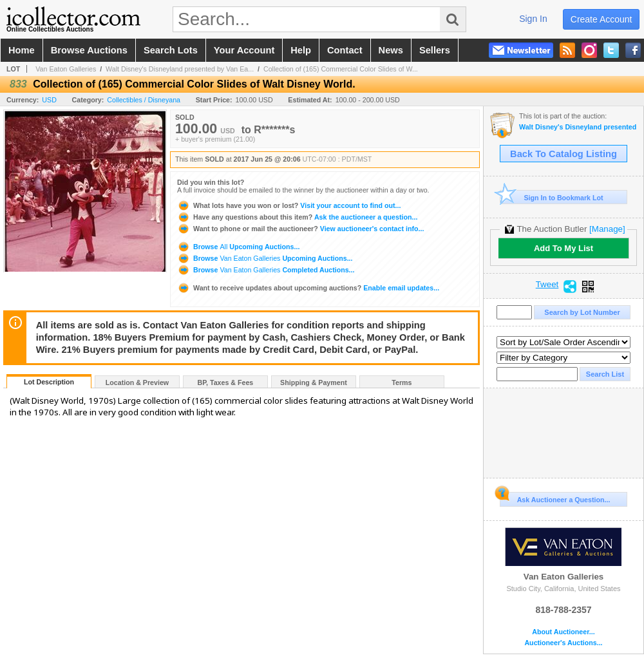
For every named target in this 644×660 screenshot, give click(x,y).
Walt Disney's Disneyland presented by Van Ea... (180, 69)
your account (244, 50)
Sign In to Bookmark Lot (552, 197)
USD (49, 100)
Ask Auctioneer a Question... (555, 498)
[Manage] (607, 229)
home (22, 50)
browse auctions (89, 50)
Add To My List (563, 248)
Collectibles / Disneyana (144, 100)
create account (601, 19)
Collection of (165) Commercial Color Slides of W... (341, 69)
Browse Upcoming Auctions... (238, 247)
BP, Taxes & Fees (226, 382)
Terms (402, 382)
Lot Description (49, 382)
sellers (435, 50)
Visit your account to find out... (289, 205)
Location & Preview (137, 382)
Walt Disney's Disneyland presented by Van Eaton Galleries (578, 127)
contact (345, 50)
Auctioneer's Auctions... (563, 643)
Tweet (547, 285)
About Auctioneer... (563, 632)
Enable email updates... (308, 288)
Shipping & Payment (314, 382)
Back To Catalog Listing (563, 154)
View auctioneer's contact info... (300, 229)
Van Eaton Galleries (66, 69)
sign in (533, 19)
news (391, 50)
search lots (171, 50)
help (301, 50)
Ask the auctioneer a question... (297, 217)
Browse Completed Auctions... (266, 270)
